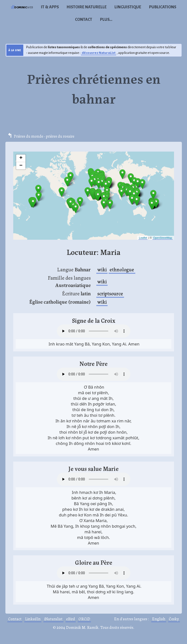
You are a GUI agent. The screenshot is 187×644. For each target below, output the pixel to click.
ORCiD (84, 619)
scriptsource (110, 293)
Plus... (106, 20)
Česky (174, 619)
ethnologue (122, 269)
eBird (71, 619)
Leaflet (143, 238)
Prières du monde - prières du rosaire (44, 136)
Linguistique (128, 7)
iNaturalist (53, 619)
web (22, 7)
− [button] (21, 166)
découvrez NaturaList (99, 53)
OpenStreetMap (163, 238)
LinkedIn (33, 619)
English (159, 619)
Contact (84, 20)
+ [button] (21, 158)
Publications (163, 7)
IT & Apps (50, 7)
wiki (102, 269)
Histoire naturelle (87, 7)
